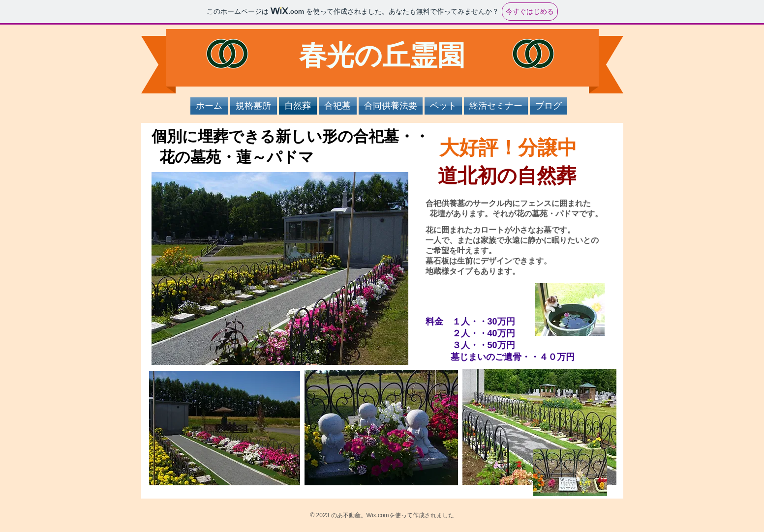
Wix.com (378, 515)
